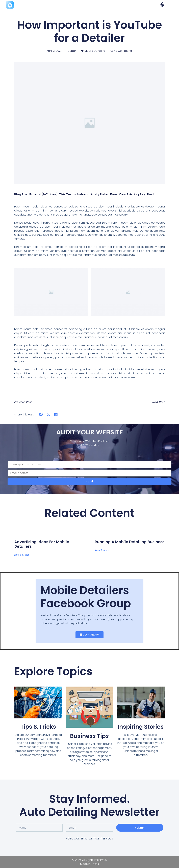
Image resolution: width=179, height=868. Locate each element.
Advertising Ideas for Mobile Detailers (42, 544)
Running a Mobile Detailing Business (130, 542)
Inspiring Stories (141, 727)
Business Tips (89, 736)
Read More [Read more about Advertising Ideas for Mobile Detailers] (22, 555)
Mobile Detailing (95, 51)
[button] (41, 415)
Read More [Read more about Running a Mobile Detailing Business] (102, 551)
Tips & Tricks (38, 727)
